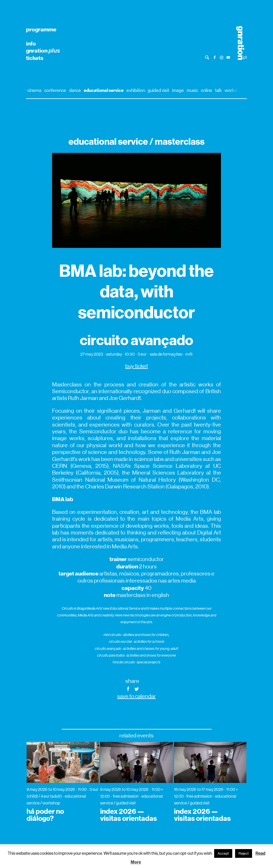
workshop (234, 90)
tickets (35, 58)
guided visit (158, 90)
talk (218, 90)
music (192, 90)
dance (75, 90)
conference (55, 90)
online (207, 90)
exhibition (136, 90)
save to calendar (136, 696)
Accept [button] (223, 853)
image (178, 90)
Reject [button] (244, 853)
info (31, 44)
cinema (34, 90)
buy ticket (137, 366)
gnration (43, 51)
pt (245, 57)
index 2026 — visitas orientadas (129, 815)
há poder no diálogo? (45, 815)
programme (41, 29)
